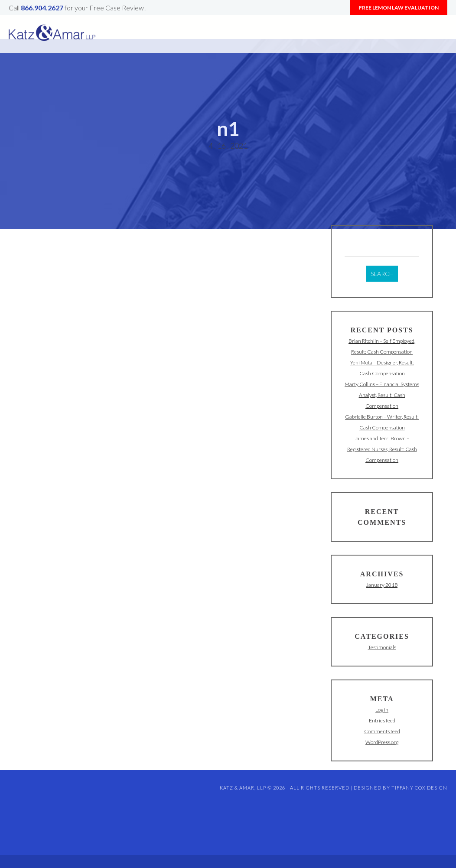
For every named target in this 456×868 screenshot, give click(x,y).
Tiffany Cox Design (419, 788)
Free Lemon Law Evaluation (399, 8)
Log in (382, 710)
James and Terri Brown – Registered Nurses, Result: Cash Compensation (382, 449)
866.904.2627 (42, 8)
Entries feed (382, 720)
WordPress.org (382, 742)
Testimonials (382, 647)
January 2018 (382, 585)
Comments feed (382, 731)
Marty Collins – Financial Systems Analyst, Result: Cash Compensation (382, 395)
